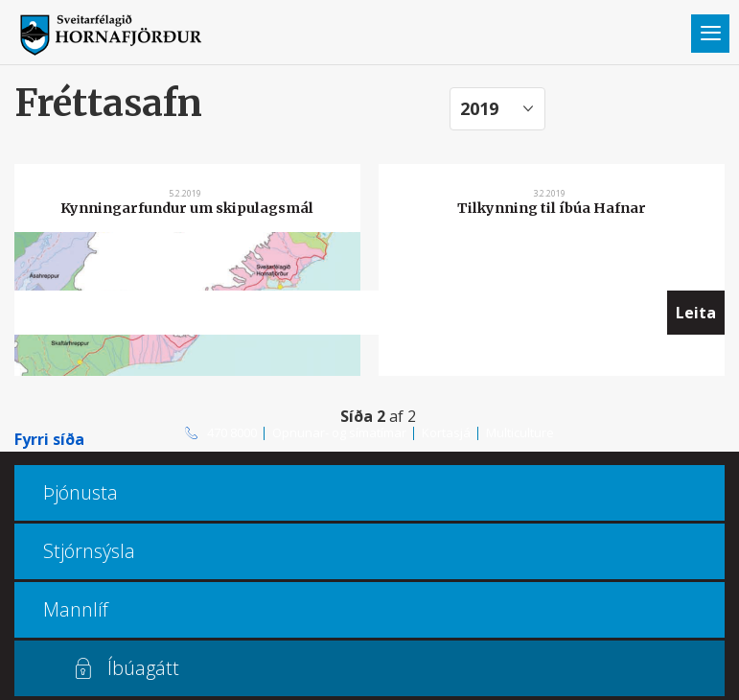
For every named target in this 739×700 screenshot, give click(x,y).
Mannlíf (76, 609)
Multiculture (520, 432)
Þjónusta (81, 492)
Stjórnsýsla (89, 551)
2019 (479, 108)
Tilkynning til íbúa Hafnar (552, 208)
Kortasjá (446, 432)
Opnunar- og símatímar (339, 432)
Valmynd (710, 34)
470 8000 (232, 432)
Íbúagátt (143, 668)
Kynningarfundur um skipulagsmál (187, 208)
